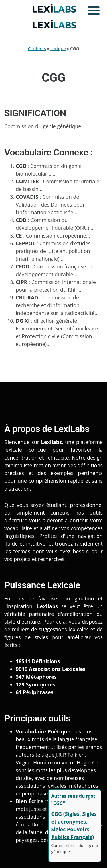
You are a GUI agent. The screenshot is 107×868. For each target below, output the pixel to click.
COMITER (27, 181)
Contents (37, 48)
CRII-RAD (27, 297)
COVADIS (27, 197)
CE (19, 236)
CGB (21, 166)
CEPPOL (26, 243)
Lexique (58, 48)
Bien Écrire (30, 801)
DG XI (23, 321)
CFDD (23, 266)
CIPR (22, 282)
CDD (21, 220)
